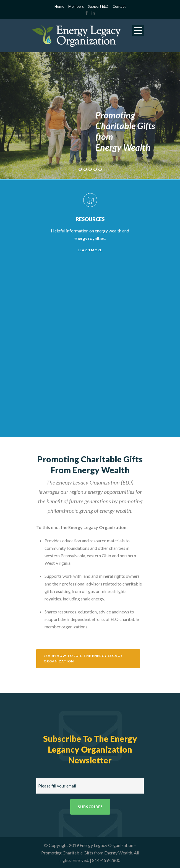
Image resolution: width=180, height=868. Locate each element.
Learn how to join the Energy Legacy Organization (83, 658)
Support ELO (98, 6)
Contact (119, 6)
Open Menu (138, 30)
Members (76, 6)
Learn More (90, 250)
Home (59, 6)
